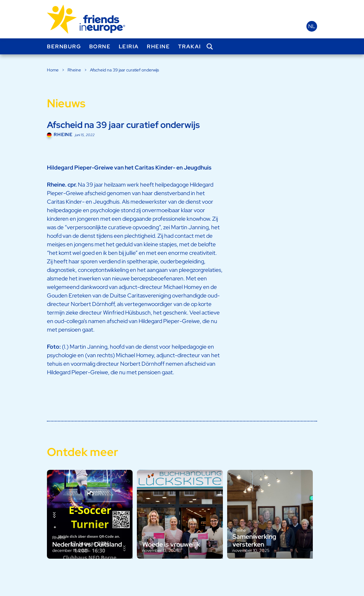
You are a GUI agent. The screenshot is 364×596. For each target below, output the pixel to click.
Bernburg (64, 47)
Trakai (190, 47)
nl (312, 26)
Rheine (158, 47)
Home (53, 70)
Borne (100, 47)
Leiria (129, 47)
